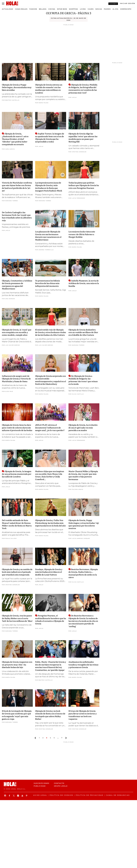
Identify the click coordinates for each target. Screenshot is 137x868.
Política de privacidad (90, 795)
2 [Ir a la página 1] (43, 738)
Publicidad (40, 786)
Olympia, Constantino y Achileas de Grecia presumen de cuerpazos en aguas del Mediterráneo (17, 285)
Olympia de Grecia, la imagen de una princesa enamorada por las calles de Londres (17, 474)
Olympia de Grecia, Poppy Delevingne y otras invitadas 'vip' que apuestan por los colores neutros (84, 524)
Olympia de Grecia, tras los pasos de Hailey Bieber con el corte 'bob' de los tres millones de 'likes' (17, 618)
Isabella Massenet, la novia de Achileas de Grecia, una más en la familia (84, 283)
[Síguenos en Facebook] (10, 796)
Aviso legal (40, 795)
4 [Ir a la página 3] (50, 738)
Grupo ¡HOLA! (61, 786)
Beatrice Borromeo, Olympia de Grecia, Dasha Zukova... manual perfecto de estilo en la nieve (83, 573)
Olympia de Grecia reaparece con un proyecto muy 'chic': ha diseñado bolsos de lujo (17, 664)
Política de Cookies (61, 795)
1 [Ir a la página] (39, 738)
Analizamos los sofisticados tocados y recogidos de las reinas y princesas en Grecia (83, 664)
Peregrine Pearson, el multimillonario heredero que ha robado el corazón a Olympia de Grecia (51, 619)
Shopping (74, 9)
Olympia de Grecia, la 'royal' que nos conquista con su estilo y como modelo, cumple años (17, 332)
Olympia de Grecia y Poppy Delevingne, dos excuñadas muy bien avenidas (17, 87)
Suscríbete (113, 4)
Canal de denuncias (118, 795)
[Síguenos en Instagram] (5, 796)
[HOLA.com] (12, 4)
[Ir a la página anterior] (35, 738)
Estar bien (62, 9)
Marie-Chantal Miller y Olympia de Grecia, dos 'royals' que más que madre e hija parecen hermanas (83, 475)
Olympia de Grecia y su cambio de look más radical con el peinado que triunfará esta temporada (17, 572)
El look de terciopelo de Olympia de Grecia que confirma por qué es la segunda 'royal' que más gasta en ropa (17, 715)
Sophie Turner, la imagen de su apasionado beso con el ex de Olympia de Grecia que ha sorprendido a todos (50, 138)
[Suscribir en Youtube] (23, 796)
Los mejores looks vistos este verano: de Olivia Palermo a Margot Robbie (82, 234)
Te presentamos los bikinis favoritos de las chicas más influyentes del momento (47, 283)
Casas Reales (21, 9)
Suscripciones (42, 783)
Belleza (43, 9)
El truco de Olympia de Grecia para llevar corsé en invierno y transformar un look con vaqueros (83, 715)
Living (83, 9)
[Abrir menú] (3, 4)
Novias (99, 9)
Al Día (115, 9)
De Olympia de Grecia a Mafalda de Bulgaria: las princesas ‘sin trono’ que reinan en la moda (83, 380)
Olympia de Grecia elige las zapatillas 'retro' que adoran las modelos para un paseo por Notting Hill (83, 138)
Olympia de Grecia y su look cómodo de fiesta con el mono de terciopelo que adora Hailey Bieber (50, 715)
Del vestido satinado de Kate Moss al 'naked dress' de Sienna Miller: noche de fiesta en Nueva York (17, 524)
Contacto (59, 783)
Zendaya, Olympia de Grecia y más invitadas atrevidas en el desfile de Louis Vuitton (49, 572)
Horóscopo (126, 9)
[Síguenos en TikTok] (18, 796)
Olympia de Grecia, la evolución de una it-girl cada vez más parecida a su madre (83, 427)
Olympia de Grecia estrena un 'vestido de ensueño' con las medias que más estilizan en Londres (49, 89)
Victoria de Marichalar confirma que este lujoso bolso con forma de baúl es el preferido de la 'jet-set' (17, 187)
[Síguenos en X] (14, 796)
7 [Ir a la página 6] (62, 738)
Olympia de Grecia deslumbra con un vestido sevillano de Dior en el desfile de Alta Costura (83, 332)
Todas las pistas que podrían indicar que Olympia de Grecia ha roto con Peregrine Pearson (84, 185)
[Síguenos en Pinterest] (27, 796)
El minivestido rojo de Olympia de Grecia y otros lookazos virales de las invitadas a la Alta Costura (51, 332)
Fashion (33, 9)
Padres (107, 9)
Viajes (91, 9)
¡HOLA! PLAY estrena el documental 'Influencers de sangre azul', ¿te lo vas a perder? (50, 427)
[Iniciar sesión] (127, 3)
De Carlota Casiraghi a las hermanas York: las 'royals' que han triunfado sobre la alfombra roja (17, 216)
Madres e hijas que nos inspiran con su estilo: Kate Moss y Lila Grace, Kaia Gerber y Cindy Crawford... (50, 475)
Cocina (52, 9)
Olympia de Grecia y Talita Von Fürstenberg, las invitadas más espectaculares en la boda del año (50, 523)
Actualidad (8, 9)
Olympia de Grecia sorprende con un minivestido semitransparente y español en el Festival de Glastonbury (51, 380)
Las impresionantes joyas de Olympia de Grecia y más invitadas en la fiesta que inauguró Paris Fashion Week (49, 187)
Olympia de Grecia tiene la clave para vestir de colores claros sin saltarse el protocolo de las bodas (17, 427)
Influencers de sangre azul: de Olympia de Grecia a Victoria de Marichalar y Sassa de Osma (16, 379)
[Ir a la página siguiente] (66, 738)
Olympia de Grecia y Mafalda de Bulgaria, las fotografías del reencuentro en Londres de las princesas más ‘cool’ (83, 89)
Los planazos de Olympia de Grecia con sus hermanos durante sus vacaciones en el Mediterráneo (48, 235)
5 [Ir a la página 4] (54, 738)
